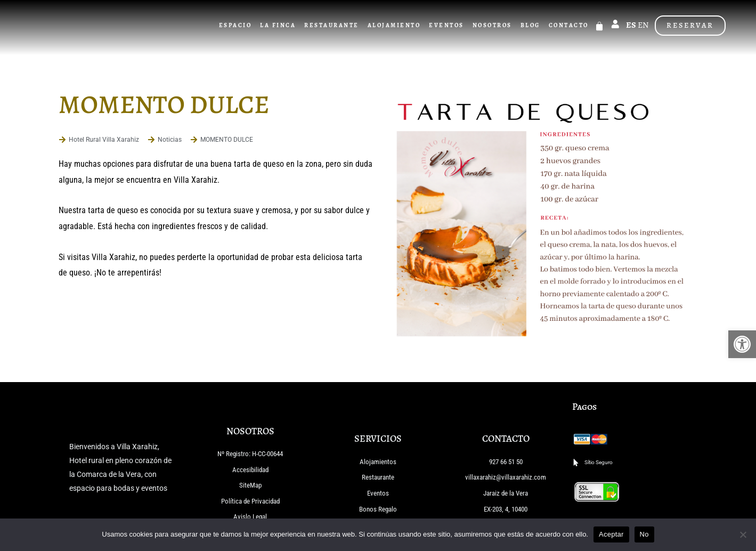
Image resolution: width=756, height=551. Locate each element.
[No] (743, 534)
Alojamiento (395, 25)
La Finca (279, 25)
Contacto (569, 25)
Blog (531, 25)
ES (631, 25)
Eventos (448, 25)
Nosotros (493, 25)
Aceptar (611, 534)
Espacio (236, 25)
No (644, 534)
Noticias (170, 140)
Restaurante (333, 25)
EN (643, 25)
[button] (742, 344)
